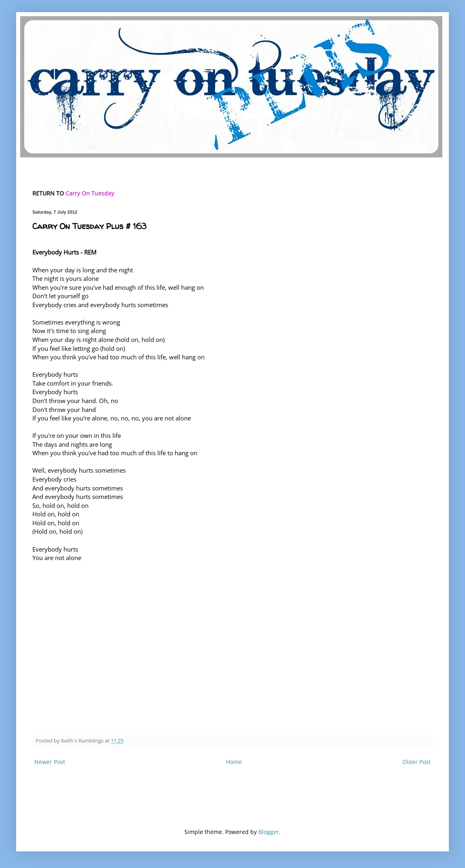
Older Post (416, 762)
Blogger (269, 832)
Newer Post (50, 762)
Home (234, 762)
